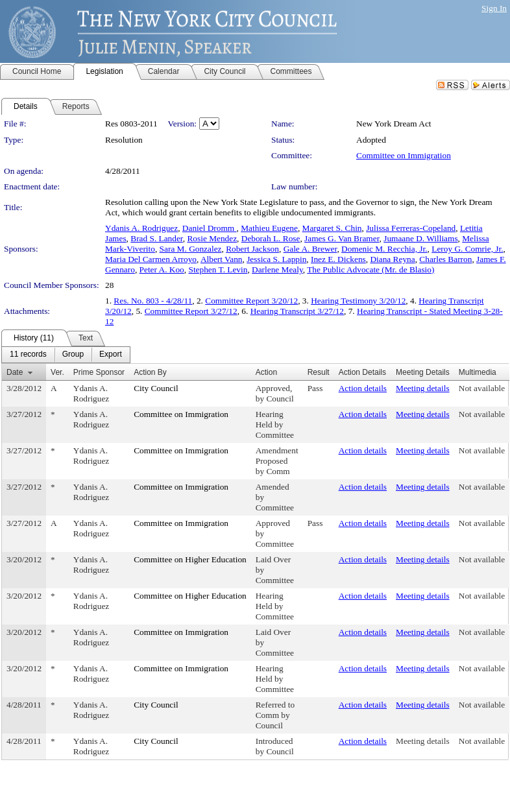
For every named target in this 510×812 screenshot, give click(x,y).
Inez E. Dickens (338, 259)
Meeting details (423, 388)
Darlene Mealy (277, 269)
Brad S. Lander (157, 238)
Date (15, 372)
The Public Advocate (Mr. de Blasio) (370, 269)
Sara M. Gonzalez (191, 249)
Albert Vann (222, 259)
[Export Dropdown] (111, 355)
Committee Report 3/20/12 (251, 301)
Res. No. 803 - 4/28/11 (153, 301)
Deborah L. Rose (271, 238)
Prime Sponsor (99, 372)
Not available (482, 388)
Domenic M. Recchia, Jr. (384, 249)
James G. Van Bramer (342, 238)
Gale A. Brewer (310, 249)
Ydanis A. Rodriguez (141, 228)
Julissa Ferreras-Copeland (411, 228)
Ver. (57, 372)
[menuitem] (28, 355)
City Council (156, 388)
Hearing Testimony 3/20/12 (358, 301)
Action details (363, 388)
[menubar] (66, 355)
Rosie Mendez (212, 238)
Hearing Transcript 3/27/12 (297, 311)
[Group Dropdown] (73, 355)
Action (266, 372)
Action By (150, 372)
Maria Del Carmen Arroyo (151, 259)
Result (319, 372)
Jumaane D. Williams (420, 238)
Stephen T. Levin (218, 269)
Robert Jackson (252, 249)
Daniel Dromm (210, 228)
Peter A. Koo (162, 269)
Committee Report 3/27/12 (191, 311)
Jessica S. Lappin (276, 259)
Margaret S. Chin (332, 228)
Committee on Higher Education (190, 559)
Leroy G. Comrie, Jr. (467, 249)
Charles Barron (445, 259)
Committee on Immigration (404, 155)
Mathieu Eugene (269, 228)
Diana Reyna (392, 259)
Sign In (494, 8)
